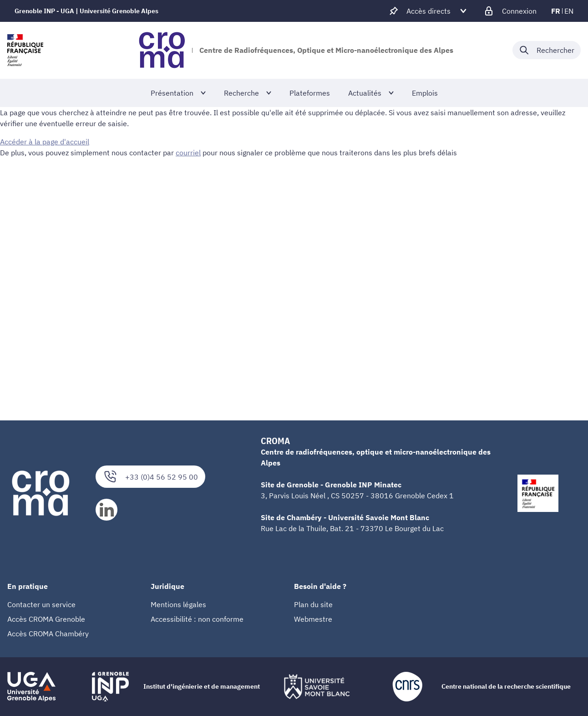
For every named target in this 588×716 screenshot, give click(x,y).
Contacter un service (41, 604)
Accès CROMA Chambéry (48, 634)
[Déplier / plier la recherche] (547, 50)
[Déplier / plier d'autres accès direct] (428, 11)
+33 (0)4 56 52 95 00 (150, 477)
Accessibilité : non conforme (197, 619)
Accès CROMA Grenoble (46, 619)
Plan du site (313, 604)
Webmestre (313, 619)
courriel (188, 153)
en (569, 11)
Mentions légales (178, 604)
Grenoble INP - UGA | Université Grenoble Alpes (86, 11)
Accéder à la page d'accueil (45, 142)
